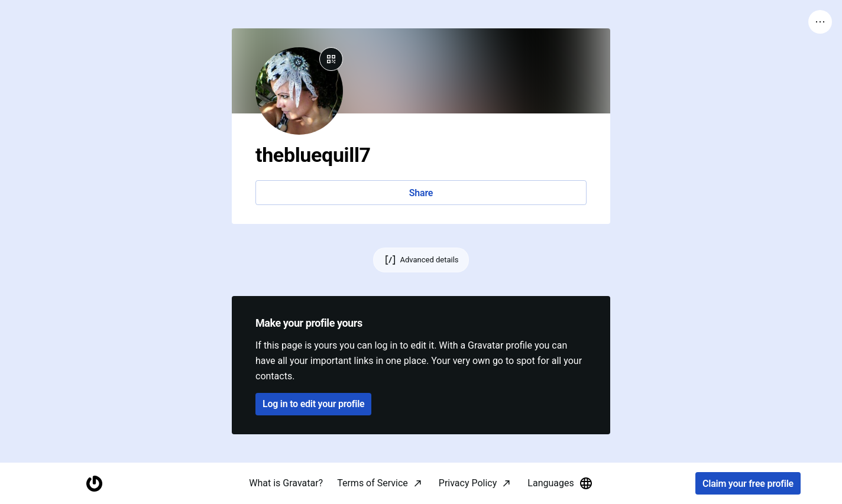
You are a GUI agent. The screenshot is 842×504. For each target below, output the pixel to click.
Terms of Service (373, 483)
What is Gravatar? (286, 483)
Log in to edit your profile (313, 404)
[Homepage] (94, 484)
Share (421, 193)
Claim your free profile (748, 484)
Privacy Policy (468, 483)
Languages (560, 483)
